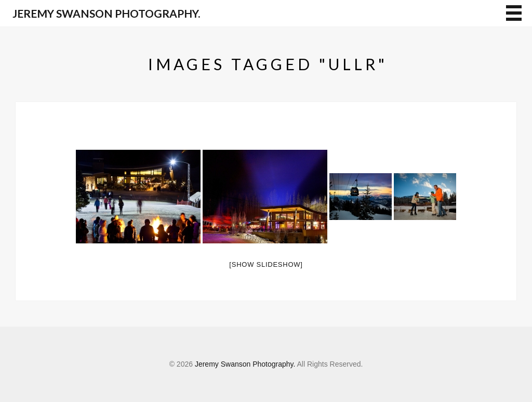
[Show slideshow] (266, 264)
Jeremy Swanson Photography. (106, 13)
